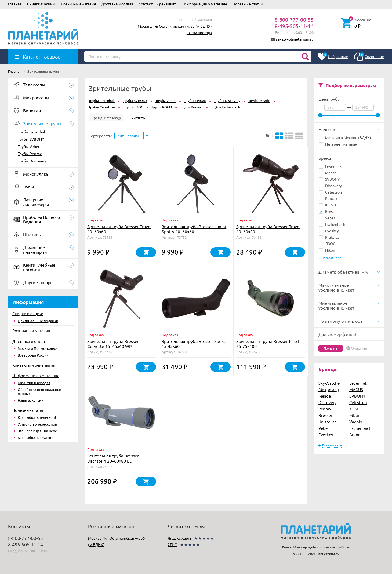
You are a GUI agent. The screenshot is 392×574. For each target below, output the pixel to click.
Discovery (330, 186)
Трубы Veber (29, 146)
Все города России (33, 355)
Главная (15, 4)
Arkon (355, 435)
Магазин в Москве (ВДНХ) (345, 137)
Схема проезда (199, 33)
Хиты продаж (129, 136)
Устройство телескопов (37, 424)
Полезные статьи (248, 4)
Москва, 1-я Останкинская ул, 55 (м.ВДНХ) (175, 26)
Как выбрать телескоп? (37, 417)
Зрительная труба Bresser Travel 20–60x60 (119, 229)
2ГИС (172, 544)
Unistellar (327, 422)
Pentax (328, 198)
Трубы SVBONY (31, 139)
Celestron (330, 192)
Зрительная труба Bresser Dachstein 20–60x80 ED (113, 458)
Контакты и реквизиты (159, 4)
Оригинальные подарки (38, 321)
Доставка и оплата (117, 4)
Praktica (329, 237)
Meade (328, 173)
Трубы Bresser (191, 107)
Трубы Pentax (30, 154)
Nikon (327, 250)
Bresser (328, 211)
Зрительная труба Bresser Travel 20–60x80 (268, 229)
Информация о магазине (206, 4)
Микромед (329, 389)
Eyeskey (329, 231)
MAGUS (356, 389)
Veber (327, 218)
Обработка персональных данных (40, 391)
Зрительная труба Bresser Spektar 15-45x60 (195, 344)
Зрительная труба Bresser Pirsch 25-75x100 (268, 344)
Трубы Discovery (32, 161)
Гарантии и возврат (34, 383)
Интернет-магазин (338, 144)
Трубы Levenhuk (32, 132)
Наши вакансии (31, 400)
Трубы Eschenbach (225, 107)
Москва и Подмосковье (37, 348)
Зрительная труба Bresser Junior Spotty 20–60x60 (194, 229)
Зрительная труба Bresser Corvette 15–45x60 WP (113, 344)
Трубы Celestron (102, 107)
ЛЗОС (327, 244)
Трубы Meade (259, 101)
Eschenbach (332, 224)
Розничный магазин (78, 4)
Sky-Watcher (330, 383)
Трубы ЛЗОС (133, 107)
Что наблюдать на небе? (38, 431)
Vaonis (356, 422)
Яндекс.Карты (180, 538)
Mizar (354, 415)
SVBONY (329, 179)
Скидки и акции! (41, 4)
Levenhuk (330, 166)
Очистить (359, 348)
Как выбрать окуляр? (35, 437)
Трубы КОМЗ (161, 107)
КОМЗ (327, 205)
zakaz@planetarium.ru (295, 39)
